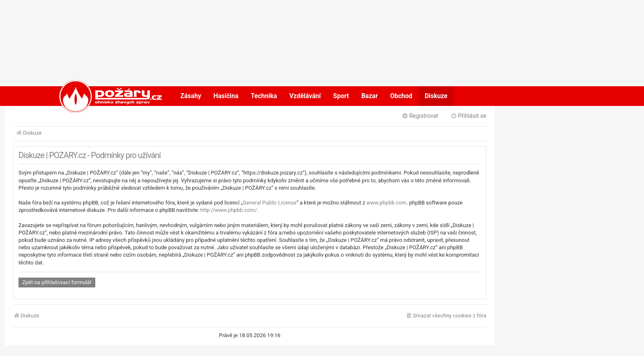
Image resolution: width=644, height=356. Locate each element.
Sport (341, 96)
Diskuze (436, 96)
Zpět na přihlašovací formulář (57, 282)
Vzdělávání (305, 96)
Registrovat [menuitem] (420, 116)
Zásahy (191, 96)
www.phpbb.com (386, 203)
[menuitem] (446, 316)
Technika (264, 96)
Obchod (401, 96)
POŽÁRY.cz (102, 96)
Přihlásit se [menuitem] (468, 116)
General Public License (270, 203)
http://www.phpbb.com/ (229, 210)
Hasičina (226, 96)
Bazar (370, 96)
